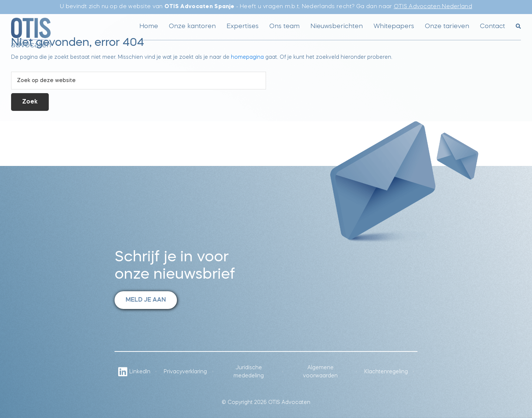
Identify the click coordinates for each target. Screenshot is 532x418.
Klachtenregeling (386, 372)
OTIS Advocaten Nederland (433, 7)
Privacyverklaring (185, 372)
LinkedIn (134, 372)
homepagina (247, 57)
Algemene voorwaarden (320, 372)
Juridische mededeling (249, 372)
